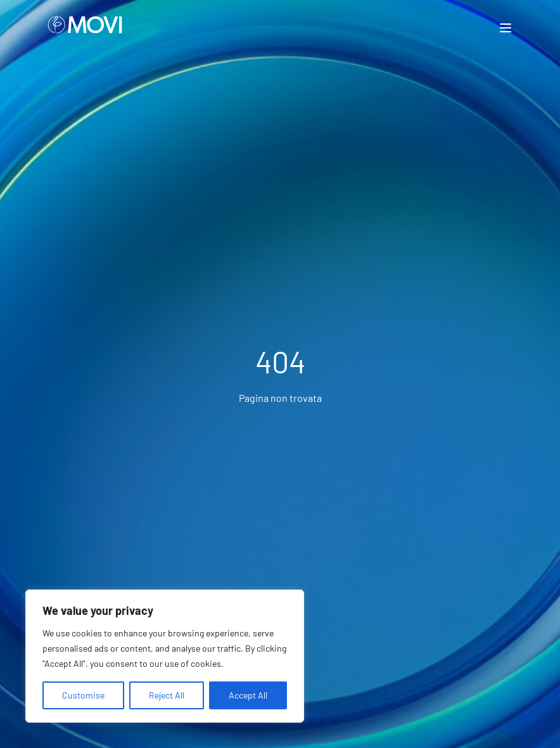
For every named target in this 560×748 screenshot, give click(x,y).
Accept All (248, 695)
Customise (83, 695)
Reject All (167, 695)
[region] (165, 656)
